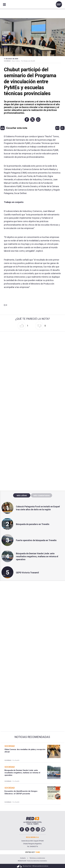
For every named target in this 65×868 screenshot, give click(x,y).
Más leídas (22, 495)
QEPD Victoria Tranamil (27, 573)
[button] (27, 120)
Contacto (23, 858)
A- (62, 128)
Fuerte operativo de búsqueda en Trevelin (36, 540)
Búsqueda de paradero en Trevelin (33, 524)
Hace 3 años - (16, 61)
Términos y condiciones (37, 858)
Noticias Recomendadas (32, 737)
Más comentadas (41, 495)
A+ (57, 128)
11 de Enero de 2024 (11, 59)
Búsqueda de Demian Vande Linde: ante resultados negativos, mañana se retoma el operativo (37, 556)
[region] (32, 438)
